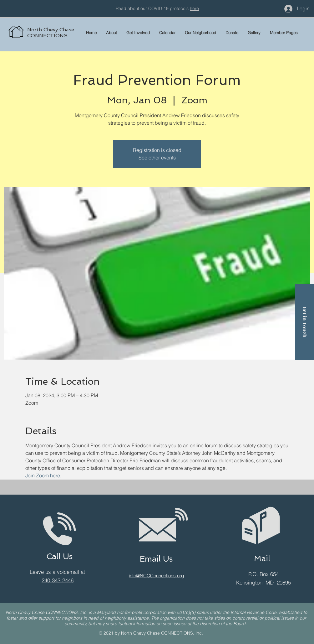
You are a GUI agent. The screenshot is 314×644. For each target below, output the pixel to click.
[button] (284, 33)
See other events (157, 158)
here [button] (194, 8)
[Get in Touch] (304, 322)
